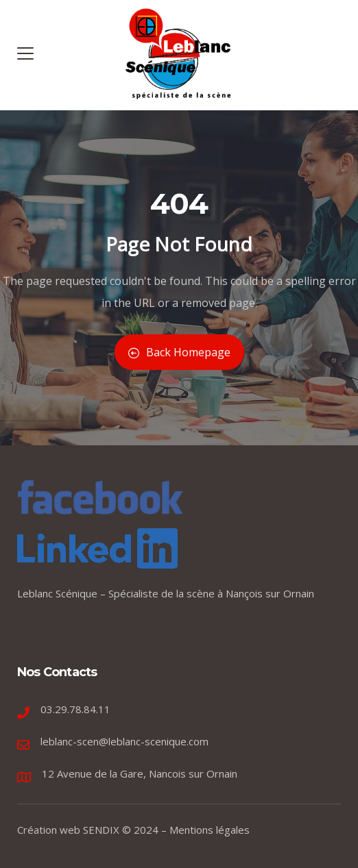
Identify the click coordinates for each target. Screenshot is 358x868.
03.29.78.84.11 (75, 709)
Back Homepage (179, 352)
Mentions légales (210, 830)
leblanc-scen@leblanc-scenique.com (124, 741)
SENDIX (101, 830)
